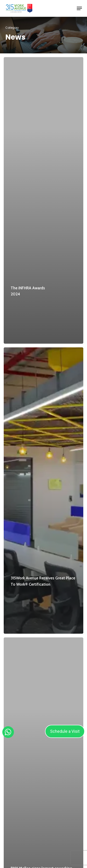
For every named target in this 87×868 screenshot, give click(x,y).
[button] (79, 8)
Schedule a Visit (65, 731)
